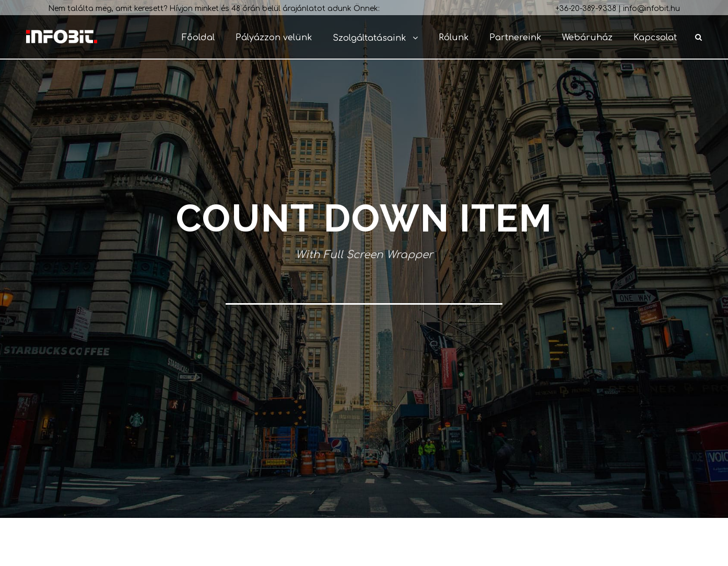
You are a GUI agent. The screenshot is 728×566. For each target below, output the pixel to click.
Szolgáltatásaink (369, 38)
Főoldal (198, 38)
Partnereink (515, 38)
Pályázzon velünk (274, 38)
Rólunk (454, 38)
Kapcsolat (655, 38)
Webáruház (587, 38)
